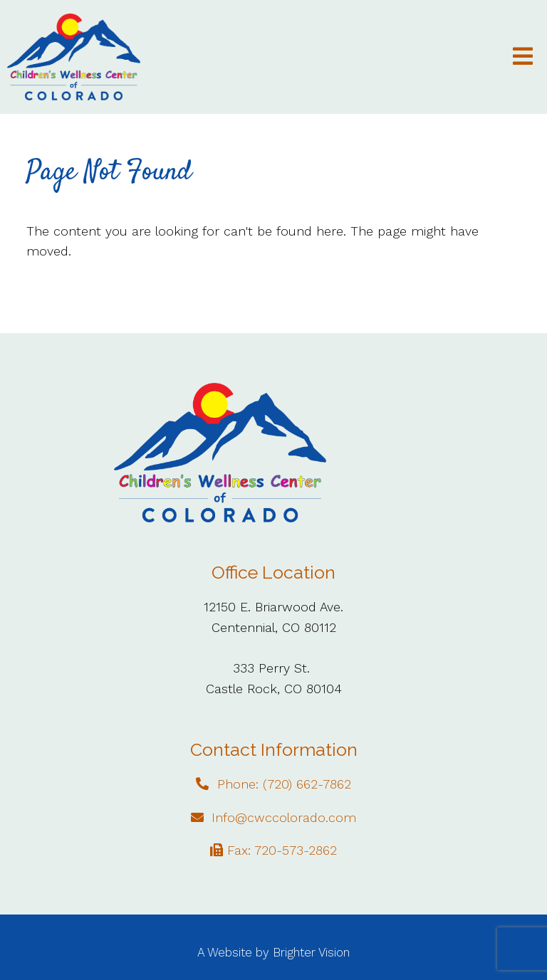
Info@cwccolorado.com (284, 817)
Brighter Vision (311, 952)
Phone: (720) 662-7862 (284, 784)
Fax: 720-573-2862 (282, 850)
